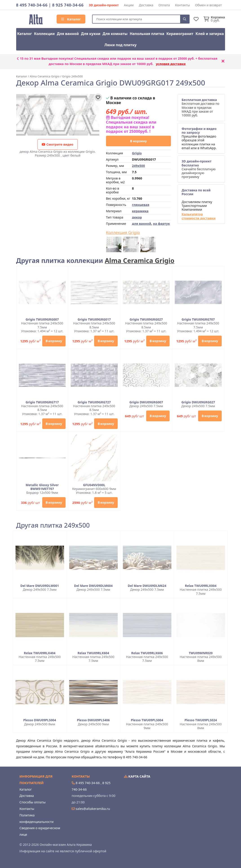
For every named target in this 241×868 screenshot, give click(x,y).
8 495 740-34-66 (32, 5)
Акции (129, 5)
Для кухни (91, 34)
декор (137, 217)
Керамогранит (180, 34)
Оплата (164, 5)
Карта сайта (137, 776)
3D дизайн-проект (104, 5)
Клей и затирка (210, 34)
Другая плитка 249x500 (53, 525)
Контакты (182, 5)
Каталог (71, 19)
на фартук (161, 224)
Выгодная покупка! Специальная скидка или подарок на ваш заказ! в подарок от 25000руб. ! (131, 124)
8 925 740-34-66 (68, 5)
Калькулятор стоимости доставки (198, 216)
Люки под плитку (120, 45)
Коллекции (44, 34)
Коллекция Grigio (123, 233)
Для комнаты (115, 34)
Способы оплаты (33, 802)
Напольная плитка (147, 34)
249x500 (138, 166)
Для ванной (68, 34)
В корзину (138, 141)
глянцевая (140, 205)
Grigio (137, 153)
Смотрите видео (57, 144)
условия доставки (171, 64)
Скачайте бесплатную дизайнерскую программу (198, 169)
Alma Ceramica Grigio (139, 260)
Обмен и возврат (208, 5)
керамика (140, 211)
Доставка (146, 5)
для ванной (142, 224)
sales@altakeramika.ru (93, 809)
